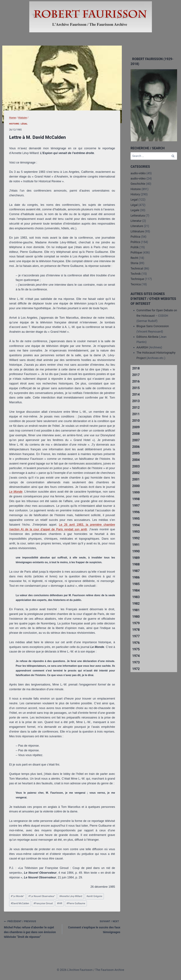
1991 (136, 545)
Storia (134, 263)
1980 (136, 617)
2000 (136, 486)
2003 (136, 466)
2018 (136, 368)
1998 (136, 499)
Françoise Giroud (43, 903)
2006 (136, 447)
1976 (136, 643)
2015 (136, 388)
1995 (136, 519)
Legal (134, 200)
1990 (136, 551)
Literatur (136, 221)
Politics (135, 242)
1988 (136, 564)
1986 (136, 577)
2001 (136, 479)
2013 (136, 401)
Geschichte (138, 184)
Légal (24, 124)
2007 (136, 440)
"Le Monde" (17, 896)
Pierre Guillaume (76, 903)
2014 (136, 394)
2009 (136, 427)
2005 (136, 453)
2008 (136, 434)
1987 (136, 571)
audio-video (138, 178)
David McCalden (20, 903)
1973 (136, 662)
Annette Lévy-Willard (71, 896)
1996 (136, 512)
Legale (135, 210)
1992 (136, 538)
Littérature (137, 231)
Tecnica (136, 284)
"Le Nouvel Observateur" (42, 896)
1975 (136, 649)
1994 (136, 525)
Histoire (14, 124)
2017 (136, 375)
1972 (136, 669)
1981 (136, 610)
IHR (60, 903)
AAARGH (142, 347)
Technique (137, 279)
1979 (136, 623)
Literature (137, 226)
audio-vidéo (138, 173)
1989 (136, 558)
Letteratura (138, 216)
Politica (135, 237)
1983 (136, 597)
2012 (136, 408)
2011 (136, 414)
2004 (136, 460)
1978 (136, 630)
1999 (136, 492)
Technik (136, 274)
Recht (134, 258)
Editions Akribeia (147, 337)
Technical (137, 268)
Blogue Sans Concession (153, 326)
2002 (136, 473)
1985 (136, 584)
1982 (136, 604)
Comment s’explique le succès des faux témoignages (93, 926)
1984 (136, 590)
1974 (136, 656)
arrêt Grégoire (94, 896)
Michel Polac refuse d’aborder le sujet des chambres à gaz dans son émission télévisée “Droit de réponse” (32, 929)
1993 (136, 532)
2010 (136, 421)
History (135, 194)
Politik (135, 247)
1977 (136, 636)
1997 (136, 506)
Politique (136, 252)
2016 (136, 381)
